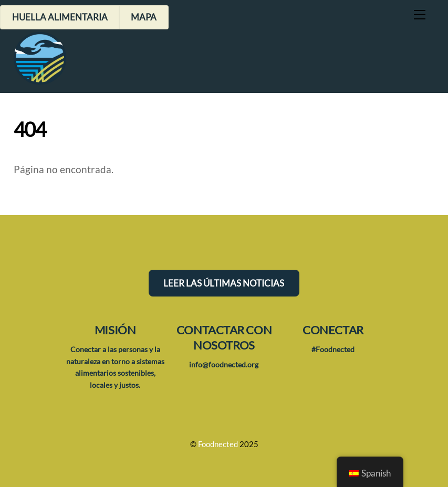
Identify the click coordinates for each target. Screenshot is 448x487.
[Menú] (420, 14)
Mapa (144, 17)
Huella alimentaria (60, 17)
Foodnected (218, 444)
